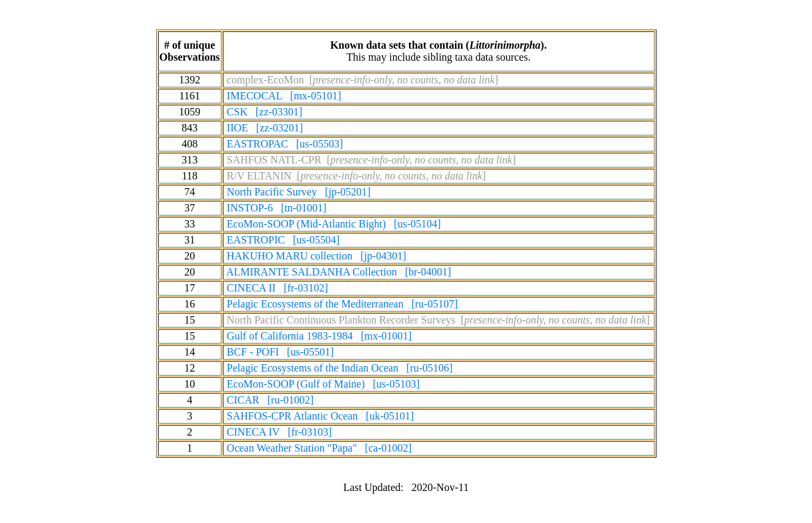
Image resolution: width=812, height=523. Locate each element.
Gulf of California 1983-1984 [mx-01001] (319, 336)
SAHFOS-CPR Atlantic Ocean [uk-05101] (320, 416)
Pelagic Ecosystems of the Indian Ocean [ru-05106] (340, 368)
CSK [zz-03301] (265, 112)
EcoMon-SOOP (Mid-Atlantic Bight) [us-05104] (334, 224)
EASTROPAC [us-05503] (285, 144)
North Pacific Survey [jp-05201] (299, 192)
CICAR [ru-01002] (270, 400)
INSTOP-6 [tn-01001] (277, 208)
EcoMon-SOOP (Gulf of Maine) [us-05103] (323, 384)
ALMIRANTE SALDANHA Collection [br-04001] (339, 272)
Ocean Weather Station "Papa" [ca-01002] (319, 448)
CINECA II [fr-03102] (278, 288)
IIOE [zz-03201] (265, 128)
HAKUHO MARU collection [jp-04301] (317, 256)
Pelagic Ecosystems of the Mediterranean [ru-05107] (342, 304)
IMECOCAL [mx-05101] (284, 96)
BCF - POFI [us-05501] (280, 352)
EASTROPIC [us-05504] (283, 240)
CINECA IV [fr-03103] (280, 432)
